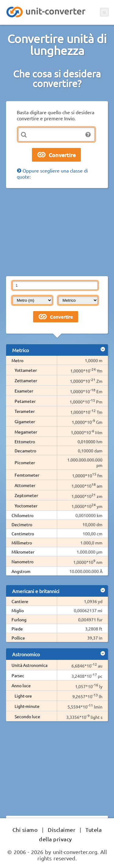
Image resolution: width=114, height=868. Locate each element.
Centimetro (23, 533)
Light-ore (23, 696)
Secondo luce (27, 716)
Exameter (24, 391)
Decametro (25, 451)
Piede (17, 629)
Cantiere (20, 601)
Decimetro (22, 524)
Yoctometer (26, 506)
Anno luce (21, 685)
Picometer (25, 462)
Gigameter (25, 421)
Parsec (18, 675)
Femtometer (27, 475)
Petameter (25, 401)
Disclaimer (62, 830)
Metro (17, 360)
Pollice (18, 638)
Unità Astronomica (29, 665)
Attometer (25, 485)
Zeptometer (26, 495)
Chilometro (22, 515)
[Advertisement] (57, 232)
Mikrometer (23, 552)
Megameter (26, 432)
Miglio (18, 610)
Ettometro (25, 441)
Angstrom (21, 571)
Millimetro (22, 543)
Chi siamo (25, 830)
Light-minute (27, 706)
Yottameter (26, 370)
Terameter (25, 411)
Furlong (19, 619)
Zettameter (26, 380)
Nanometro (22, 561)
